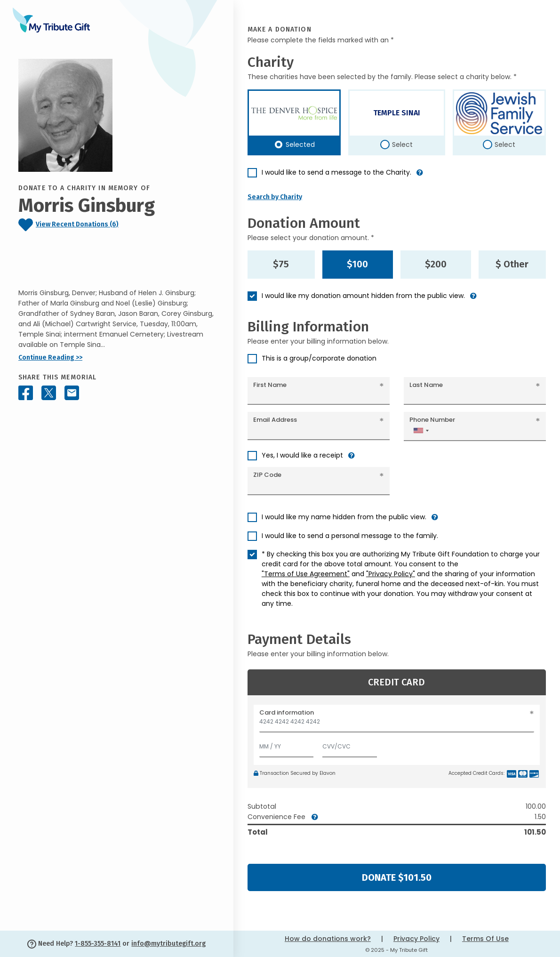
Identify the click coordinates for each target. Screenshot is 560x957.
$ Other (512, 264)
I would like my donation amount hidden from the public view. (363, 296)
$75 (281, 264)
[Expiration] (287, 744)
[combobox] (421, 430)
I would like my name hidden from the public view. (344, 517)
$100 (357, 264)
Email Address (275, 420)
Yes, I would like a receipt (302, 455)
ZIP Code (267, 475)
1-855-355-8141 (98, 944)
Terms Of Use (485, 939)
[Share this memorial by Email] (72, 393)
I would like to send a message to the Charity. (336, 172)
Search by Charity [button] (275, 197)
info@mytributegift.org (168, 944)
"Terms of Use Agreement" (306, 574)
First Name (270, 385)
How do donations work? (328, 939)
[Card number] (397, 724)
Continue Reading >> (50, 358)
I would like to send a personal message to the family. (350, 536)
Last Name (426, 385)
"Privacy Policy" (391, 574)
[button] (420, 176)
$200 (436, 264)
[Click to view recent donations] (117, 225)
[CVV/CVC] (350, 744)
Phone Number (432, 420)
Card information (287, 712)
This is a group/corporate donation (319, 358)
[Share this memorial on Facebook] (26, 393)
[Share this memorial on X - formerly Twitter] (49, 393)
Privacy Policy (416, 939)
